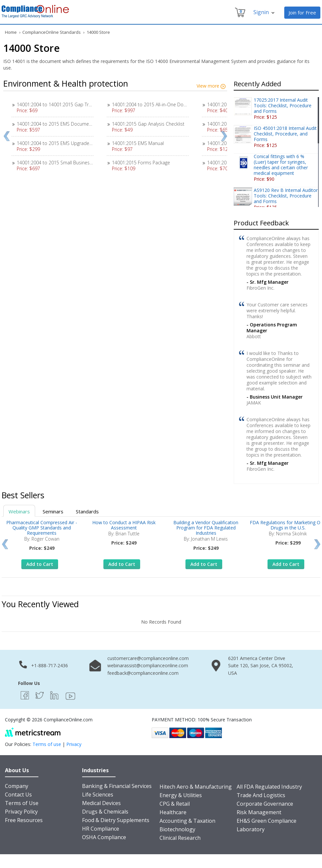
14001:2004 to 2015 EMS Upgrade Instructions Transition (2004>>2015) (92, 143)
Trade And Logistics (261, 795)
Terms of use (47, 744)
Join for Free (302, 12)
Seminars (53, 511)
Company (17, 786)
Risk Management (259, 812)
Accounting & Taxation (187, 821)
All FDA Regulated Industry (269, 787)
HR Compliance (101, 829)
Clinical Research (180, 838)
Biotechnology (177, 829)
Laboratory (251, 829)
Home (11, 32)
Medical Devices (101, 803)
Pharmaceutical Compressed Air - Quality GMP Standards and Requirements (42, 528)
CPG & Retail (175, 804)
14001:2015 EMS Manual (138, 143)
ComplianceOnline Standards (52, 32)
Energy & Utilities (181, 795)
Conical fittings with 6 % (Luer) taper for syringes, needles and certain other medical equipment (281, 165)
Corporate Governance (265, 804)
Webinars (19, 511)
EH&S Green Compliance (267, 821)
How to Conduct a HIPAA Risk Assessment (124, 525)
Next (224, 136)
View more (211, 86)
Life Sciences (98, 795)
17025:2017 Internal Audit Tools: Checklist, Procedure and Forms (283, 105)
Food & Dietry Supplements (116, 820)
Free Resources (24, 820)
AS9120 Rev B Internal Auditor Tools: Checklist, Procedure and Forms (286, 196)
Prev (6, 136)
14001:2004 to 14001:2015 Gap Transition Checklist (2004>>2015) (86, 104)
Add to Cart (40, 564)
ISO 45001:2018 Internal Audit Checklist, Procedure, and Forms (285, 134)
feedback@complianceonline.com (143, 673)
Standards (87, 511)
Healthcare (173, 812)
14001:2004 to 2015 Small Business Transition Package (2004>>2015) (89, 163)
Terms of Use (22, 803)
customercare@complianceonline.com (148, 658)
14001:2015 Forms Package (141, 163)
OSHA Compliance (104, 837)
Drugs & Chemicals (105, 812)
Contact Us (18, 795)
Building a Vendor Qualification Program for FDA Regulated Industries (206, 528)
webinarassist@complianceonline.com (148, 665)
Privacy (74, 744)
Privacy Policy (21, 812)
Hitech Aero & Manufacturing (196, 787)
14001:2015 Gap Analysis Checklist (148, 124)
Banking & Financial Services (117, 786)
